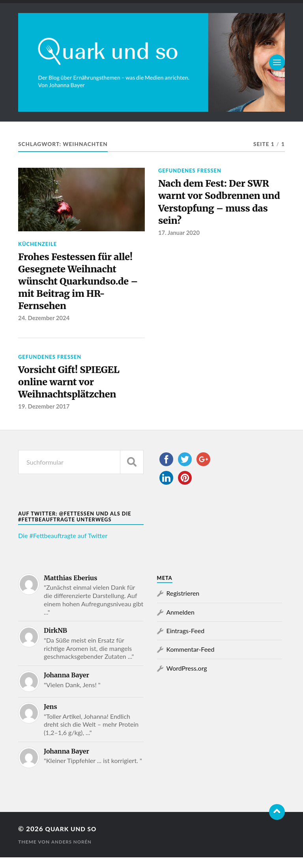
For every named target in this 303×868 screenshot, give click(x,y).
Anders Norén (72, 852)
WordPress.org (187, 678)
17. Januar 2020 (180, 238)
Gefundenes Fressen (190, 171)
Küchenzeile (37, 244)
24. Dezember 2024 (45, 324)
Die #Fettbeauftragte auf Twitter (63, 546)
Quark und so (74, 839)
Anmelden (180, 622)
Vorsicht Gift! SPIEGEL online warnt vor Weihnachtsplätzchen (73, 391)
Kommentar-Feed (191, 660)
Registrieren (183, 603)
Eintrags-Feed (186, 641)
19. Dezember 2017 (45, 417)
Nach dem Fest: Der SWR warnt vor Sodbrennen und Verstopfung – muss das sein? (219, 204)
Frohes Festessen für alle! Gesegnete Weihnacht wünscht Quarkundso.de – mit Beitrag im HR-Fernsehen (80, 285)
